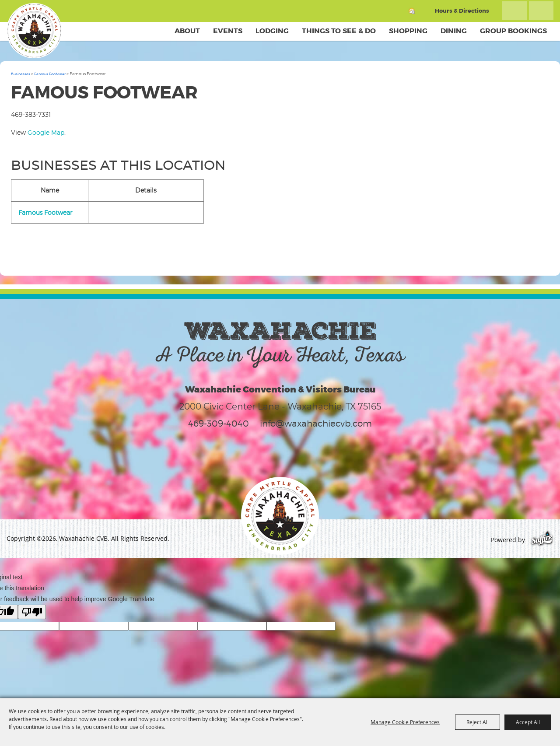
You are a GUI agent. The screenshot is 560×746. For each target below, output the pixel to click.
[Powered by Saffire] (542, 540)
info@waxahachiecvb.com (316, 424)
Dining (454, 31)
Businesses (21, 74)
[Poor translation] (32, 612)
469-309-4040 (219, 424)
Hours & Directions (462, 11)
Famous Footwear (50, 74)
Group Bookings (513, 31)
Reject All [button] (478, 722)
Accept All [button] (528, 722)
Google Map (46, 132)
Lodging (272, 31)
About (187, 31)
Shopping (408, 31)
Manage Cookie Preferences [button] (405, 722)
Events (228, 31)
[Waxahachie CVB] (34, 31)
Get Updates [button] (541, 11)
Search (514, 11)
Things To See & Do (339, 31)
